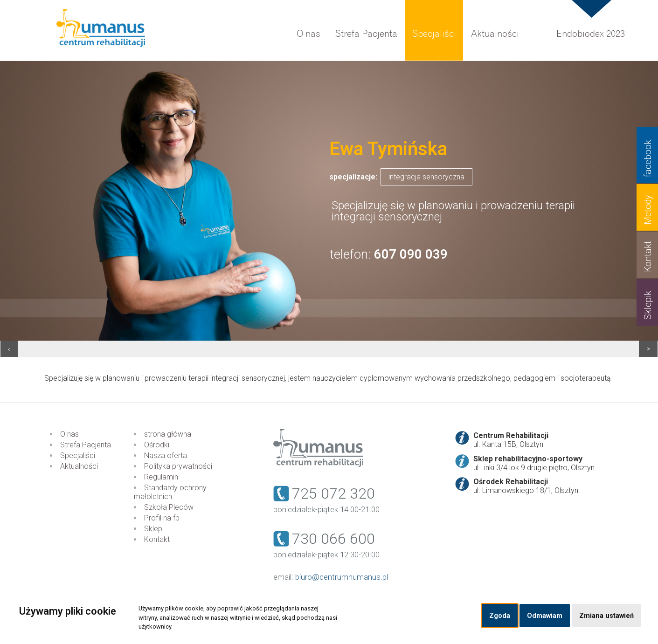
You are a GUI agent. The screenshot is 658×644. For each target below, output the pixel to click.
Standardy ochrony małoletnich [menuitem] (170, 492)
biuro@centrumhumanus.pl (342, 577)
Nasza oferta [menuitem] (166, 456)
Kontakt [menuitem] (157, 539)
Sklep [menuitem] (153, 529)
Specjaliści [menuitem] (434, 34)
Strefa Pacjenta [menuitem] (366, 34)
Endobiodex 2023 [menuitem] (591, 34)
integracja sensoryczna (426, 177)
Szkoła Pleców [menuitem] (169, 507)
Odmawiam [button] (545, 616)
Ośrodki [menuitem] (157, 445)
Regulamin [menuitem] (161, 477)
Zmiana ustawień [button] (606, 616)
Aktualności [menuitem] (495, 34)
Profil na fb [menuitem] (162, 518)
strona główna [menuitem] (168, 434)
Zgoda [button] (500, 616)
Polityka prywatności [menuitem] (178, 466)
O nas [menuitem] (308, 34)
